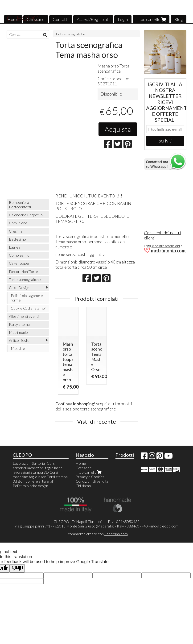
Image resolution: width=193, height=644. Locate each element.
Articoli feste (19, 340)
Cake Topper (19, 263)
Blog (179, 19)
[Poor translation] (17, 568)
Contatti (61, 19)
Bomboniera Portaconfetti (20, 205)
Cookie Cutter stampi (28, 308)
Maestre (18, 348)
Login (123, 19)
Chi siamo (83, 486)
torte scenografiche (98, 409)
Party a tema (19, 324)
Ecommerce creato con (97, 534)
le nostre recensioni (166, 246)
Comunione (18, 223)
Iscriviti (165, 141)
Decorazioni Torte (23, 271)
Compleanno (19, 255)
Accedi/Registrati (93, 19)
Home (81, 463)
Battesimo (17, 239)
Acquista (118, 129)
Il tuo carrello (151, 19)
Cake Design (19, 287)
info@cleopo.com (164, 526)
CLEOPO (23, 19)
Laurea (15, 247)
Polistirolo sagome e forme (27, 298)
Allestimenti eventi (24, 316)
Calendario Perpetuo (26, 215)
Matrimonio (18, 332)
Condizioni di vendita (92, 481)
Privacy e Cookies (90, 477)
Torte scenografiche (70, 34)
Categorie (84, 468)
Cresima (16, 231)
